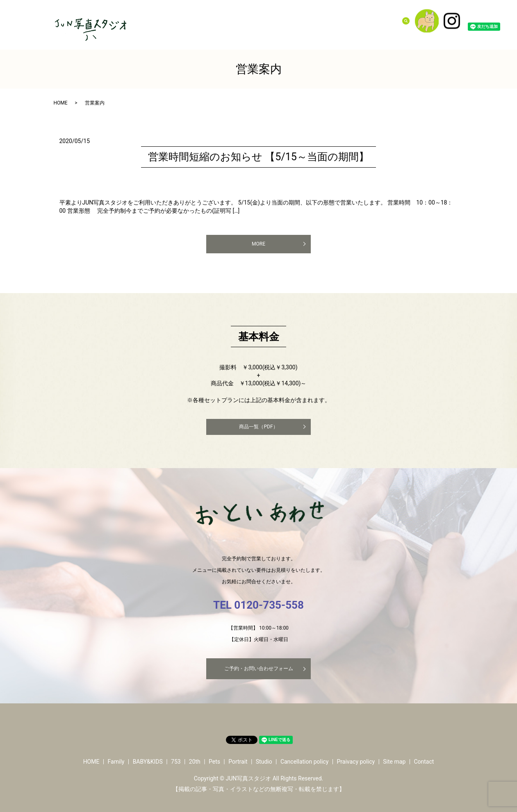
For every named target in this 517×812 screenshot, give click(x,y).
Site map (394, 762)
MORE (258, 244)
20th (306, 20)
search (411, 20)
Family (239, 20)
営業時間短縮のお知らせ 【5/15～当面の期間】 (258, 157)
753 (291, 20)
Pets (322, 20)
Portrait (342, 20)
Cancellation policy (304, 762)
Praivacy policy (356, 762)
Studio (364, 20)
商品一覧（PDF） (258, 427)
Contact (387, 20)
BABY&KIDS (267, 20)
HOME (61, 103)
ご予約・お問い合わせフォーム (259, 669)
